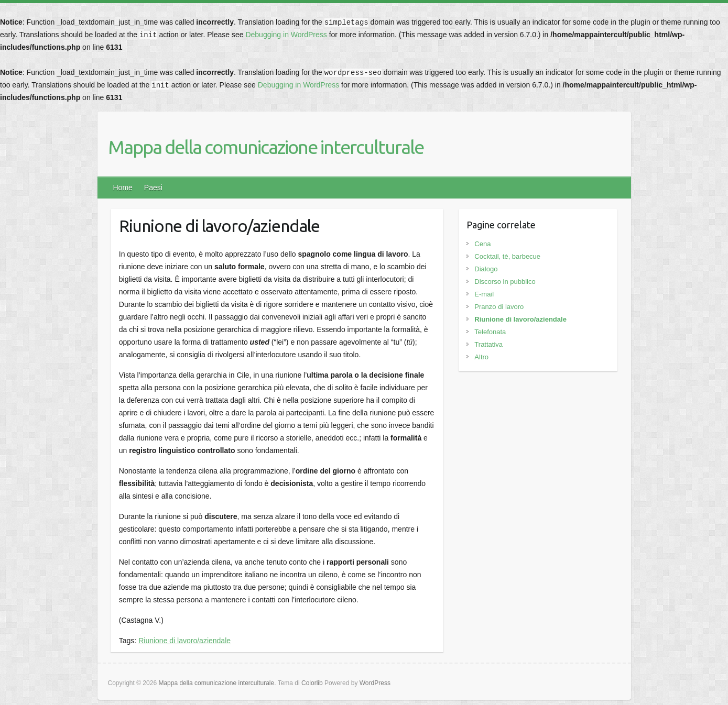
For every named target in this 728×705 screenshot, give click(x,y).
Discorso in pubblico (505, 282)
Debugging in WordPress (286, 35)
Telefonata (490, 332)
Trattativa (488, 344)
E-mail (484, 294)
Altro (481, 357)
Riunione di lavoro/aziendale (184, 641)
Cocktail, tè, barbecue (507, 256)
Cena (482, 244)
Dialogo (486, 269)
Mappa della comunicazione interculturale (266, 147)
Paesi (153, 188)
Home (123, 188)
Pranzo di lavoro (499, 307)
